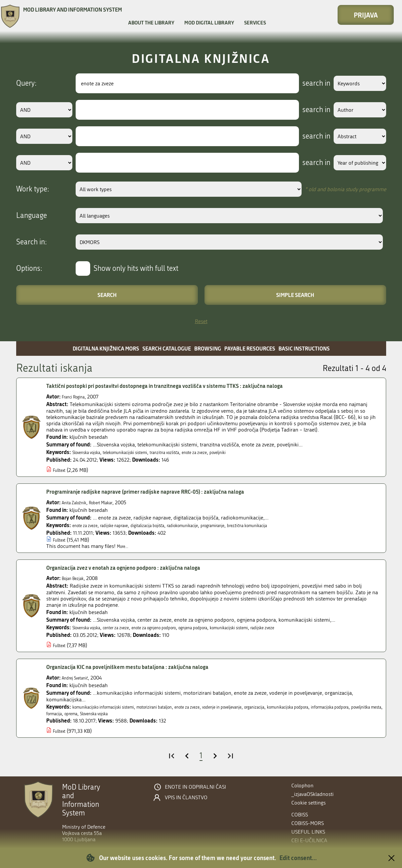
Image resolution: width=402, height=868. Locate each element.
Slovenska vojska (91, 452)
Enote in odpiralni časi (195, 787)
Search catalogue (167, 348)
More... (125, 546)
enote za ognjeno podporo (180, 627)
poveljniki (263, 452)
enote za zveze (233, 452)
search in (306, 83)
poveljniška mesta (143, 713)
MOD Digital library (209, 22)
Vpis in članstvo (186, 798)
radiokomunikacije (216, 525)
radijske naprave (126, 525)
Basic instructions (304, 348)
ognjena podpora (232, 627)
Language (32, 216)
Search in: (32, 242)
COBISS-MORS (308, 823)
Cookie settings (309, 803)
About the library (151, 22)
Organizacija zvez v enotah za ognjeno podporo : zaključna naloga (141, 568)
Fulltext (61, 470)
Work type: (33, 189)
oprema (199, 713)
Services (255, 22)
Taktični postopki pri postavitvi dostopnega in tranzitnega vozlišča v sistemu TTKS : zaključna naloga (190, 386)
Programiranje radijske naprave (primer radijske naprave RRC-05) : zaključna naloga (168, 492)
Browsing (208, 348)
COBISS (300, 815)
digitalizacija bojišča (170, 525)
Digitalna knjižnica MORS (106, 348)
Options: (29, 269)
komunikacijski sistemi (280, 627)
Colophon (302, 785)
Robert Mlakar (113, 502)
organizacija (314, 707)
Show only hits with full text (136, 269)
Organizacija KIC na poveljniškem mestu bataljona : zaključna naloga (146, 667)
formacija (177, 713)
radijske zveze (324, 627)
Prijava (366, 15)
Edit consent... (298, 858)
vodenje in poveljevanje (271, 707)
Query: (26, 83)
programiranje (256, 525)
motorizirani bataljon (183, 707)
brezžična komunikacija (302, 525)
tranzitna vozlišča (195, 452)
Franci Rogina (77, 397)
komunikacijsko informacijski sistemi (114, 707)
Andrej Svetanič (79, 678)
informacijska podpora (94, 713)
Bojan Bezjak (76, 578)
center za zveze (130, 627)
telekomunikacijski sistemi (143, 452)
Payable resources (250, 348)
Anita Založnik (78, 502)
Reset (201, 321)
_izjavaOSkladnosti (312, 794)
